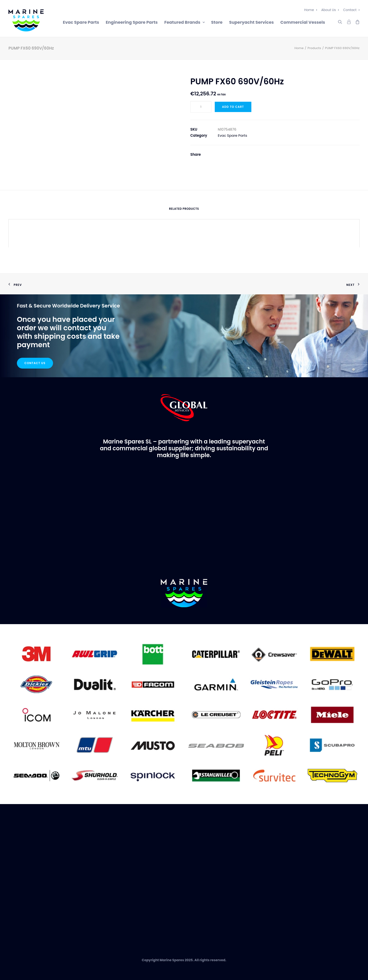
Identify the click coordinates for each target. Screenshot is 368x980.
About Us (330, 10)
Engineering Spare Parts (132, 22)
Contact (351, 10)
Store (217, 22)
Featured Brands (184, 22)
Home (311, 10)
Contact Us (35, 363)
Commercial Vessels (303, 22)
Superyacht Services (251, 22)
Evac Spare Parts (81, 22)
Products (314, 48)
